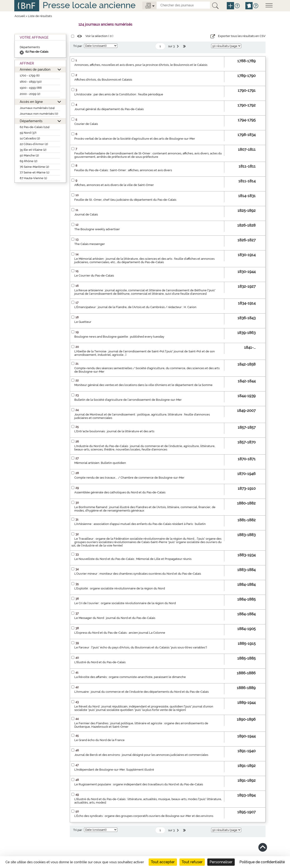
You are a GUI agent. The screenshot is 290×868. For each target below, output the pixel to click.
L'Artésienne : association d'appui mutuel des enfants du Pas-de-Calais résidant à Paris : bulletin (140, 524)
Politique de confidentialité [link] (262, 862)
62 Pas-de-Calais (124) (35, 127)
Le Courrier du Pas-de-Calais (94, 276)
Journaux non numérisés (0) (39, 114)
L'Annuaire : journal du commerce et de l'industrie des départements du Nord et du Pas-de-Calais (141, 692)
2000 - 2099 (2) (30, 94)
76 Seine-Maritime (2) (34, 167)
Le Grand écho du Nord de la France (99, 740)
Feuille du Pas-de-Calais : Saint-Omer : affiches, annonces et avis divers (123, 170)
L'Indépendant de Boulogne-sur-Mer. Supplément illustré (114, 770)
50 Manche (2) (29, 155)
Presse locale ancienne (89, 5)
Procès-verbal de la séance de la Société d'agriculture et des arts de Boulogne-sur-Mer (135, 139)
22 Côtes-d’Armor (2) (34, 144)
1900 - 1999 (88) (31, 88)
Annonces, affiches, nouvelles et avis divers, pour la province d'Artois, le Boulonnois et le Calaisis (141, 65)
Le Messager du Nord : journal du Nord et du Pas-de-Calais (115, 618)
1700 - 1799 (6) (30, 75)
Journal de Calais (86, 214)
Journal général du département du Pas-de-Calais (109, 109)
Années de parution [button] (35, 69)
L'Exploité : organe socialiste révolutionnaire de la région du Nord (120, 588)
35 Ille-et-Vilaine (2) (33, 150)
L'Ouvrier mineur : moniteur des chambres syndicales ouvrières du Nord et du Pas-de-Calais (138, 574)
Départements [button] (31, 121)
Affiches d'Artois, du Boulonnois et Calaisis (103, 80)
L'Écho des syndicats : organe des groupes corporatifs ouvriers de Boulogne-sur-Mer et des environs (144, 816)
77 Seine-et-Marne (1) (35, 172)
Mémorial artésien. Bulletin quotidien (100, 463)
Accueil (20, 16)
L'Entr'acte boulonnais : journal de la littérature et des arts (114, 431)
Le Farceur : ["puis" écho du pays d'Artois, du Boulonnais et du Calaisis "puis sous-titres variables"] (141, 647)
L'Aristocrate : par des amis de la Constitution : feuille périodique (119, 94)
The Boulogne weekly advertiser (97, 229)
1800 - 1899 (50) (31, 82)
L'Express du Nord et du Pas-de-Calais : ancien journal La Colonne (120, 633)
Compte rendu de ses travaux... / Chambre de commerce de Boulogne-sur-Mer (129, 478)
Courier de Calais (86, 124)
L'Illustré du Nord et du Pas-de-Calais (100, 662)
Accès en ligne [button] (31, 102)
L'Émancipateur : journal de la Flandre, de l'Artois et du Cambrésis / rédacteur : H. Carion (135, 307)
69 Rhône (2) (29, 161)
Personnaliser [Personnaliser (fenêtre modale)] (221, 862)
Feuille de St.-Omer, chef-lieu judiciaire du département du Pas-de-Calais (125, 200)
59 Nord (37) (28, 133)
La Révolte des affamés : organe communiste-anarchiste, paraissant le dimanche (130, 677)
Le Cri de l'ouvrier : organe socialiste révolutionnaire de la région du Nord (125, 603)
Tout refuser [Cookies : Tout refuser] (192, 862)
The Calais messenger (90, 244)
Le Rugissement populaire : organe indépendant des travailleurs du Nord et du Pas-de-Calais (139, 784)
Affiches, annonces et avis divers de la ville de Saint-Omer (114, 185)
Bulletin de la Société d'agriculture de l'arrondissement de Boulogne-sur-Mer (128, 400)
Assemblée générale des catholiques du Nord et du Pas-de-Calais (120, 492)
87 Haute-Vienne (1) (33, 178)
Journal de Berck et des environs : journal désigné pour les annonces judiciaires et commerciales (141, 755)
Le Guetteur (83, 322)
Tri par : (78, 46)
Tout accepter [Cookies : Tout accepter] (163, 862)
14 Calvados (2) (30, 138)
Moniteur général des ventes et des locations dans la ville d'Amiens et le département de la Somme (143, 385)
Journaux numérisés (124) (37, 108)
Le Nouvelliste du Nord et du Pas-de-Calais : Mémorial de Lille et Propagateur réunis (133, 559)
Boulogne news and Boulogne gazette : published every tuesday (119, 337)
